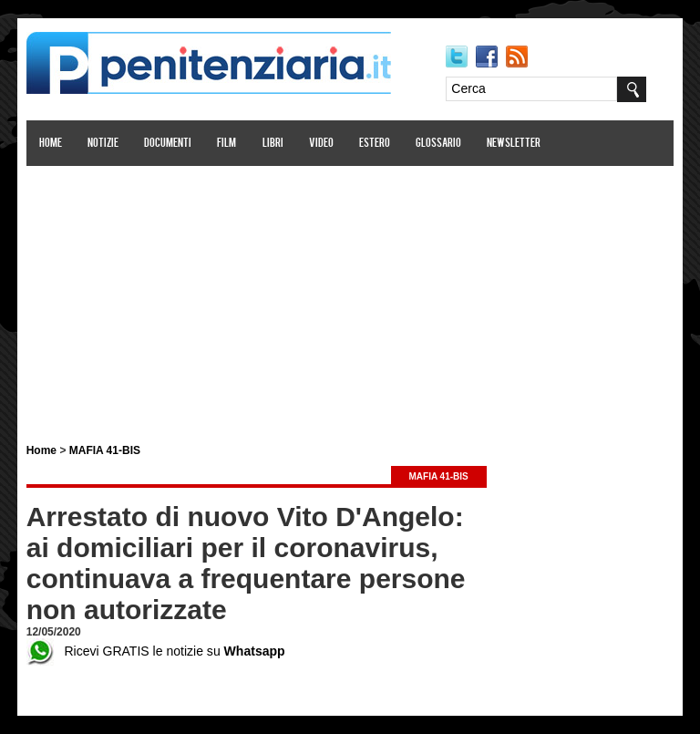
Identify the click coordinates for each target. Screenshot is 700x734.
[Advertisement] (350, 295)
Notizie (103, 144)
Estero (375, 144)
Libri (273, 144)
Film (227, 144)
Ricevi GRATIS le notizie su (155, 651)
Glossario (438, 144)
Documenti (168, 144)
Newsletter (515, 144)
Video (321, 144)
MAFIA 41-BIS (105, 450)
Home (51, 144)
